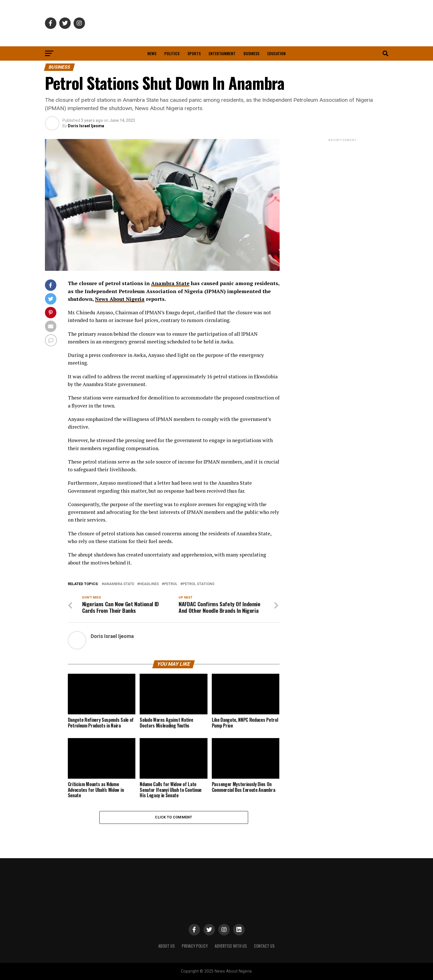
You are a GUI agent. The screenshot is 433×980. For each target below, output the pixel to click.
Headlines (149, 584)
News (152, 53)
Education (276, 53)
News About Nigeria (120, 299)
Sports (194, 53)
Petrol (171, 584)
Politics (172, 53)
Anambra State (170, 283)
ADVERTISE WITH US (231, 946)
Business (251, 53)
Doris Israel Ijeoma (86, 126)
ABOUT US (167, 946)
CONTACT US (264, 946)
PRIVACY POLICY (195, 946)
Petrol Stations (198, 584)
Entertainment (222, 53)
